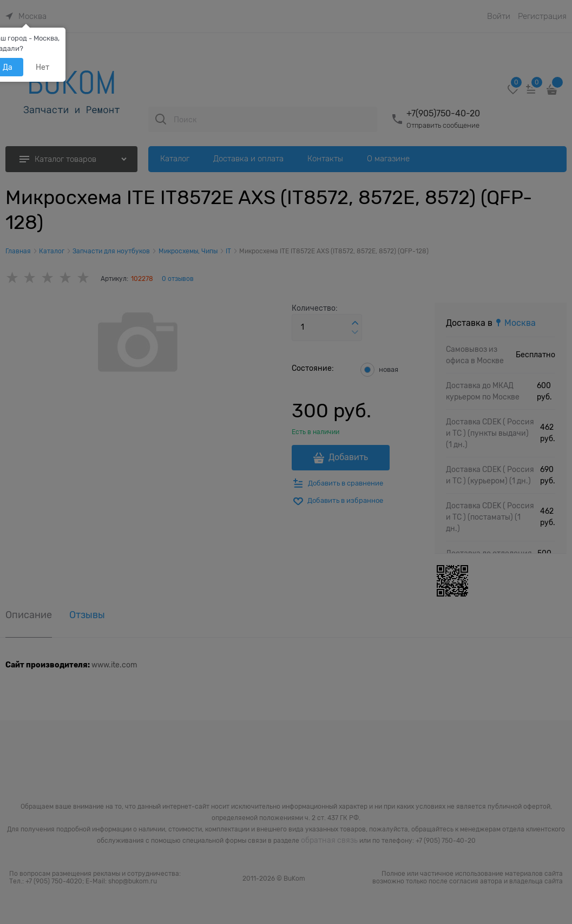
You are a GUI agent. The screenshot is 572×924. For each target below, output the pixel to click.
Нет (42, 67)
